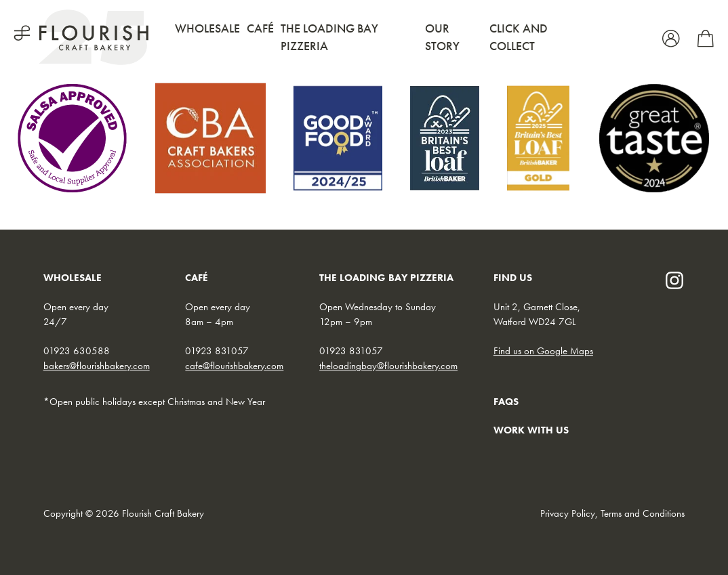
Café (260, 28)
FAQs (506, 402)
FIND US (513, 278)
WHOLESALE (73, 278)
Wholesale (207, 28)
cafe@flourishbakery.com (234, 366)
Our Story (442, 37)
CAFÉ (197, 278)
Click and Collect (519, 37)
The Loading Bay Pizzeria (329, 37)
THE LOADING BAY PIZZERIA (386, 278)
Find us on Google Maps (543, 351)
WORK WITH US (531, 430)
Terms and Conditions (643, 513)
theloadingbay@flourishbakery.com (388, 366)
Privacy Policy (568, 513)
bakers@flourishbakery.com (97, 366)
